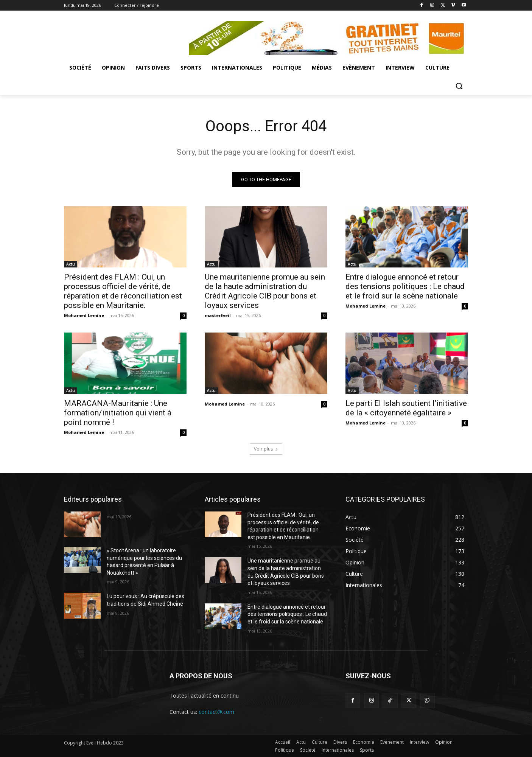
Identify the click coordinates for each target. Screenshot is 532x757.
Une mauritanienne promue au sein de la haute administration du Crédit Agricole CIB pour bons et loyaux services (265, 291)
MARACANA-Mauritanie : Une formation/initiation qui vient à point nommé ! (118, 413)
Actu (71, 264)
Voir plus (266, 449)
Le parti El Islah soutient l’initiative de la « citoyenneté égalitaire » (406, 408)
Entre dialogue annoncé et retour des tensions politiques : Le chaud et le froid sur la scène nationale (405, 286)
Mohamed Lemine (84, 315)
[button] (459, 86)
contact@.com (216, 712)
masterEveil (218, 315)
